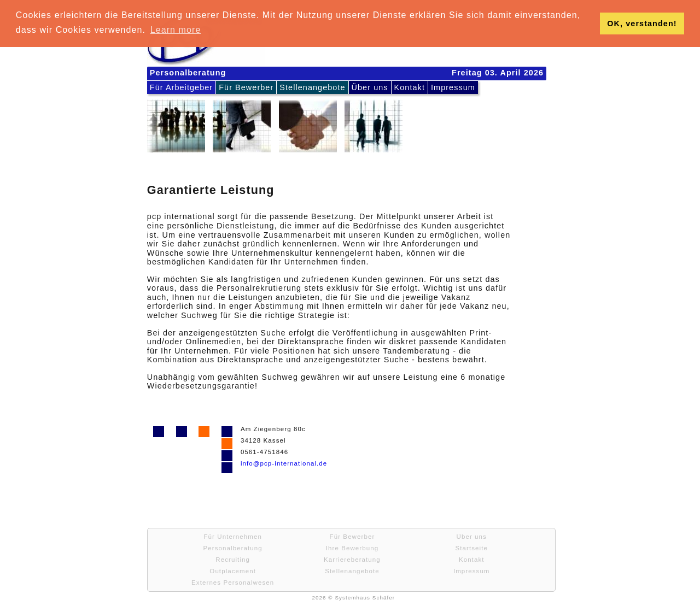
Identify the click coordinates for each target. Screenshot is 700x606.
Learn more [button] (176, 30)
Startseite (471, 548)
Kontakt (410, 87)
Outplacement (233, 571)
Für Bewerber (246, 87)
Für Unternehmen (232, 537)
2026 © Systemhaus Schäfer (353, 598)
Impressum (453, 87)
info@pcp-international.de (284, 463)
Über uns (370, 87)
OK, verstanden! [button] (642, 23)
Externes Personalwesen (233, 583)
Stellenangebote (312, 87)
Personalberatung (233, 548)
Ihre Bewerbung (352, 548)
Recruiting (233, 560)
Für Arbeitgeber (181, 87)
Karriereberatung (352, 560)
